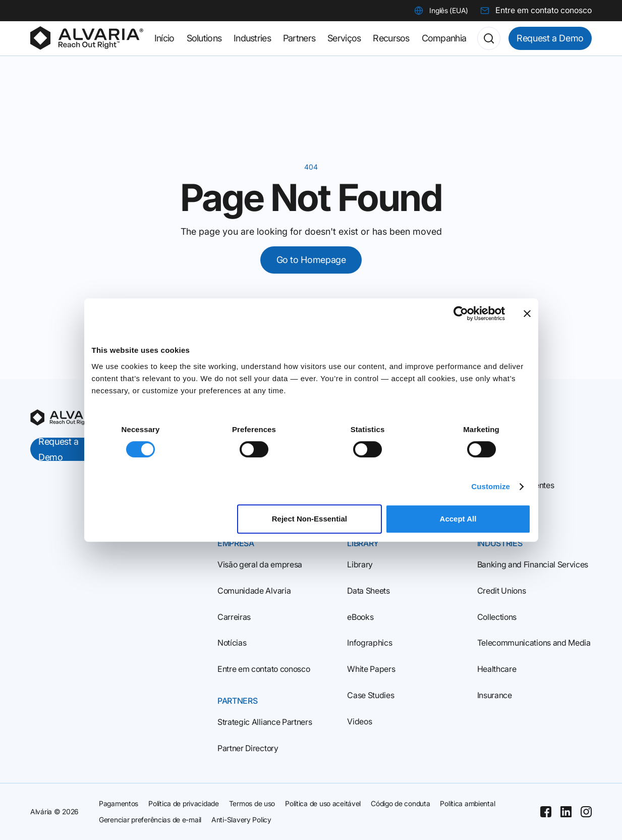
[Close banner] (527, 313)
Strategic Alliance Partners (265, 722)
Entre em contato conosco (264, 669)
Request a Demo (550, 38)
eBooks (360, 617)
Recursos (391, 38)
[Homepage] (87, 38)
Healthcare (497, 669)
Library (360, 564)
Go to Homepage (311, 260)
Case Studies (371, 695)
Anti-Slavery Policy (241, 820)
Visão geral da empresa (260, 564)
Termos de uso (252, 803)
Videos (359, 721)
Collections (497, 617)
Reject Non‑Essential (309, 519)
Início (164, 38)
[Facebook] (546, 812)
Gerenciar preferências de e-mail (150, 820)
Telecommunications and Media (534, 643)
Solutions (204, 38)
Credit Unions (502, 591)
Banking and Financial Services (533, 564)
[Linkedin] (566, 812)
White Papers (371, 669)
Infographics (370, 643)
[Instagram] (586, 812)
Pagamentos (119, 803)
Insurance (495, 695)
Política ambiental (467, 803)
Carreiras (234, 617)
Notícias (232, 643)
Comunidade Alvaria (254, 591)
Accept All (458, 519)
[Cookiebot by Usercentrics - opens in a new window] (461, 313)
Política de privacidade (184, 803)
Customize (491, 486)
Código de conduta (400, 803)
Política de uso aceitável (323, 803)
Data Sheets (368, 591)
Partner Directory (248, 748)
